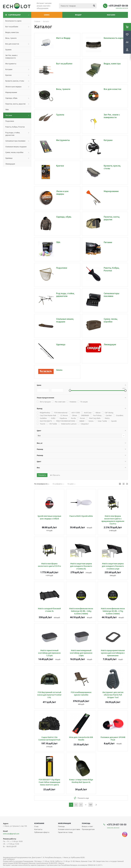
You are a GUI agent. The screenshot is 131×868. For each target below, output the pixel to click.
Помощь (86, 823)
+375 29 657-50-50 (118, 6)
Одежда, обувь (11, 98)
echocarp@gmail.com (11, 834)
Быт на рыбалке (12, 27)
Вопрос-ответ (88, 826)
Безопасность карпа (13, 21)
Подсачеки (10, 121)
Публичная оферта (42, 832)
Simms (47, 15)
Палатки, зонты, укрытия (15, 104)
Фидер (78, 15)
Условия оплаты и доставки (69, 829)
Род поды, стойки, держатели (13, 134)
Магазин (111, 15)
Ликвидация (10, 164)
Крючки (8, 75)
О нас (36, 826)
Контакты (38, 829)
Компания (39, 823)
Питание (9, 115)
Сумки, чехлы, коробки (14, 152)
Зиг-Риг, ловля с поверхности (11, 57)
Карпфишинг (15, 15)
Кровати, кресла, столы (15, 81)
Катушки (9, 69)
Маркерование (11, 92)
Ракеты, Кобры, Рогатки (15, 127)
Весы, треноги (11, 38)
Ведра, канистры (12, 32)
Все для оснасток (12, 44)
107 (91, 805)
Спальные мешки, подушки (16, 147)
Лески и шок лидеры (13, 87)
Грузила (8, 50)
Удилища (9, 158)
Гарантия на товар (65, 832)
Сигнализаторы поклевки (15, 141)
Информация (64, 823)
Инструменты (11, 64)
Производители (88, 829)
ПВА (7, 110)
